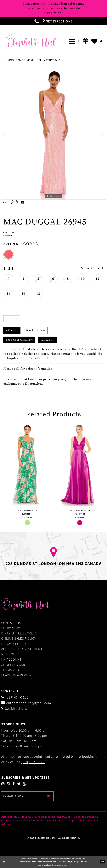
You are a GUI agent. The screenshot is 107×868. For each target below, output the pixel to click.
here (66, 865)
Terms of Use (13, 670)
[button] (72, 41)
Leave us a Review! (17, 675)
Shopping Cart (14, 665)
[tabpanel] (53, 134)
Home (10, 60)
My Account (11, 659)
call (17, 369)
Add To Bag (12, 330)
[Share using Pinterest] (12, 202)
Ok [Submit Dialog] (103, 862)
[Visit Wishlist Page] (94, 41)
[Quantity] (12, 319)
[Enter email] (27, 796)
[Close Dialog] (4, 862)
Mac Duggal (26, 60)
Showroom (11, 628)
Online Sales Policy (19, 638)
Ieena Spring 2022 (49, 60)
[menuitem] (37, 21)
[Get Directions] (58, 21)
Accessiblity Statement (22, 649)
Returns (9, 654)
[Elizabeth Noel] (31, 41)
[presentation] (27, 465)
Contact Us (11, 623)
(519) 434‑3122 (33, 762)
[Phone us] (37, 21)
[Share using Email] (23, 202)
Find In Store (48, 340)
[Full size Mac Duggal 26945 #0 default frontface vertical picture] (53, 134)
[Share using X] (18, 202)
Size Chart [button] (92, 268)
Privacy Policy (14, 644)
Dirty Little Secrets (19, 633)
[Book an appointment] (86, 41)
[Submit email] (49, 796)
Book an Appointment (19, 340)
